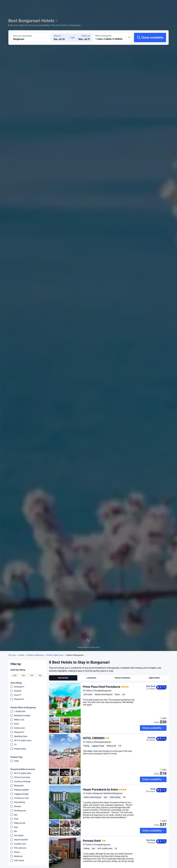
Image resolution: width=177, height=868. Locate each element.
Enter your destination (23, 36)
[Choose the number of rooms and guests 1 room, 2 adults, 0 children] (113, 38)
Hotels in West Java (55, 655)
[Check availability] (150, 38)
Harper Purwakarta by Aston (100, 772)
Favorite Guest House (96, 858)
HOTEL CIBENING (94, 730)
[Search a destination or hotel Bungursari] (31, 38)
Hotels (22, 655)
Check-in (57, 36)
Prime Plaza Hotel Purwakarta (101, 687)
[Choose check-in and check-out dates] (62, 38)
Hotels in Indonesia (35, 655)
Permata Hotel (92, 815)
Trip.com (12, 655)
